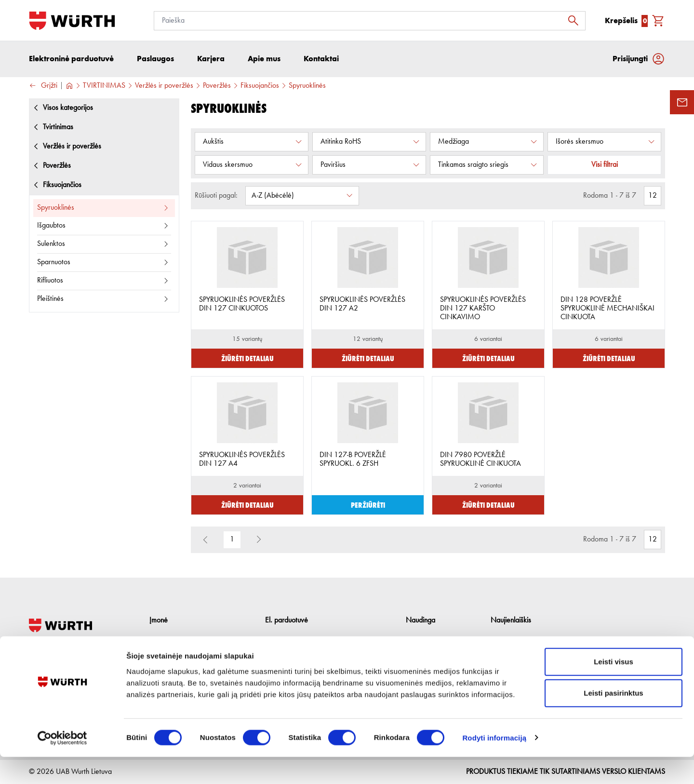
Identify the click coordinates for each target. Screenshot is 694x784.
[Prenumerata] (568, 646)
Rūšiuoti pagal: (216, 197)
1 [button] (232, 541)
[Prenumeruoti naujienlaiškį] (655, 646)
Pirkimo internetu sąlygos (301, 641)
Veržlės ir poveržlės (164, 87)
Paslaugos (164, 655)
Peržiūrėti (368, 506)
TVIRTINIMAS (104, 87)
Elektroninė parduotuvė (71, 60)
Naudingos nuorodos (437, 655)
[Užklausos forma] (682, 102)
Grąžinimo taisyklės (294, 655)
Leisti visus (614, 689)
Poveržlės (217, 87)
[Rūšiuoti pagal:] (302, 197)
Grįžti (43, 88)
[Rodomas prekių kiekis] (653, 197)
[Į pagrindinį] (72, 21)
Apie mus (163, 641)
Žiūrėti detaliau (247, 359)
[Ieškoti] (576, 21)
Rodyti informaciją (494, 765)
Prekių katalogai (429, 641)
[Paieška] (370, 21)
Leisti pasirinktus (613, 721)
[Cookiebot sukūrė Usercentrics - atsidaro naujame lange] (62, 765)
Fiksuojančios (260, 87)
